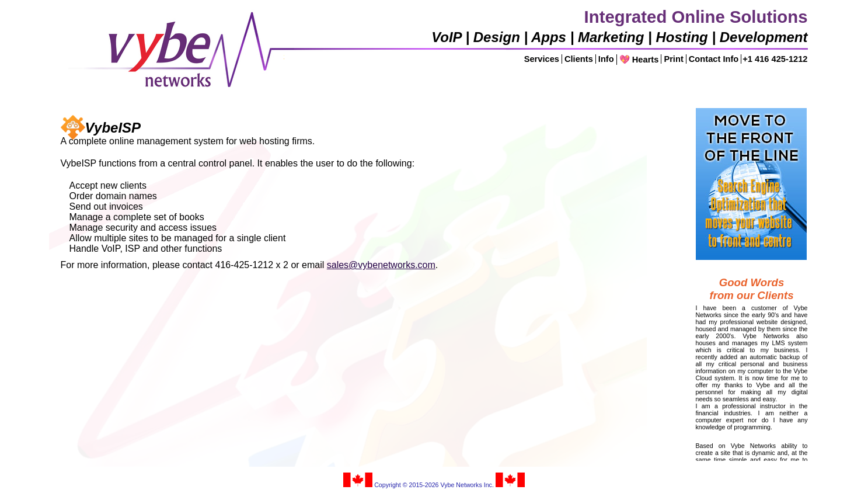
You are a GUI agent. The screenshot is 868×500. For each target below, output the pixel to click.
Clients (579, 59)
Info (606, 59)
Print (673, 59)
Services (542, 59)
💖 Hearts (639, 60)
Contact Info (714, 59)
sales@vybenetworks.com (381, 265)
